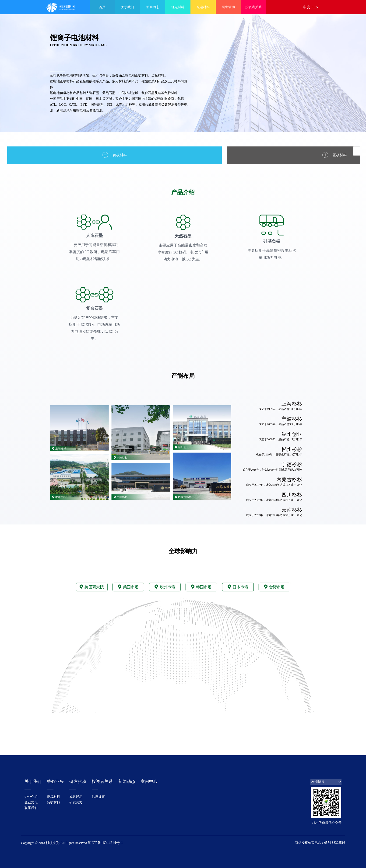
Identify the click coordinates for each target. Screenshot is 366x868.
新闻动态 (153, 7)
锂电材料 (178, 7)
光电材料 (203, 7)
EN (316, 7)
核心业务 (55, 781)
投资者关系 (253, 7)
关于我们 (127, 7)
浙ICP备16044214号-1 (105, 842)
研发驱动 (228, 7)
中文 (307, 7)
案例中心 (149, 781)
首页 (102, 7)
